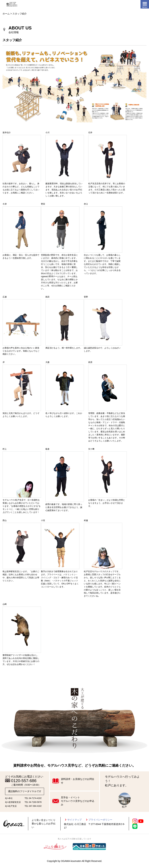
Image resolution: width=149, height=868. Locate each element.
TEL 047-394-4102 (33, 806)
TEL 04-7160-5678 (33, 802)
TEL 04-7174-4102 (33, 798)
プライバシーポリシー (100, 820)
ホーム (6, 14)
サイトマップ (74, 820)
